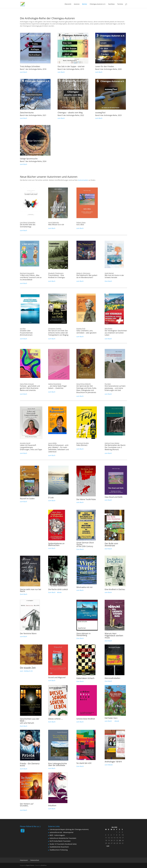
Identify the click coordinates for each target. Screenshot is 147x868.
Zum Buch (108, 281)
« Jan (108, 846)
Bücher (85, 4)
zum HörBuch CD (26, 671)
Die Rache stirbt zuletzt (58, 589)
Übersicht (68, 4)
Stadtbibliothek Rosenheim (59, 847)
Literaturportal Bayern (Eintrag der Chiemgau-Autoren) (69, 829)
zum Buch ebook (112, 721)
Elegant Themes (30, 865)
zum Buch (24, 72)
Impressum (24, 860)
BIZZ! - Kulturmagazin (57, 835)
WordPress (44, 865)
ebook (59, 592)
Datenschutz (35, 860)
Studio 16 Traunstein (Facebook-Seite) (63, 844)
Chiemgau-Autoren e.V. (98, 4)
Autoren (77, 4)
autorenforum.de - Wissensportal (61, 832)
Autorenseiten (83, 180)
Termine (120, 4)
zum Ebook (109, 765)
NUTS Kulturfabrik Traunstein (60, 841)
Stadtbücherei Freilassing (59, 850)
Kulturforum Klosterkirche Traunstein (63, 838)
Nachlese (111, 4)
